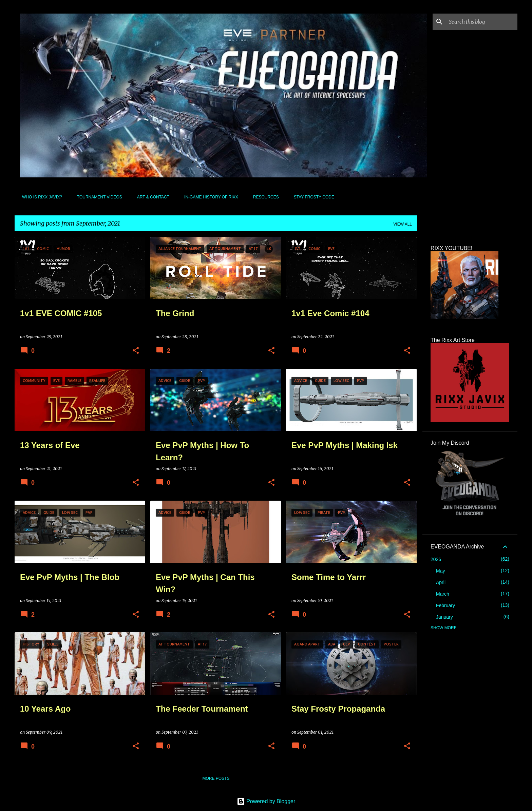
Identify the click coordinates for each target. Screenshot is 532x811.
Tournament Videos (98, 197)
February (445, 605)
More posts (216, 778)
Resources (264, 197)
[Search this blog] (482, 22)
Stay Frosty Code (312, 197)
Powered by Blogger (266, 801)
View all (403, 224)
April (441, 582)
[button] (136, 351)
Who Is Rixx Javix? (40, 197)
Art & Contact (151, 197)
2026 (436, 559)
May (440, 571)
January (444, 617)
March (443, 594)
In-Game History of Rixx (209, 197)
